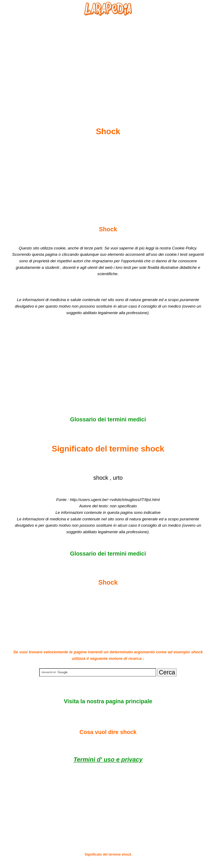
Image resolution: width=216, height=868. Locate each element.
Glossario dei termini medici (108, 419)
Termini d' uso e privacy (108, 759)
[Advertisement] (108, 61)
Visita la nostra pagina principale (108, 701)
